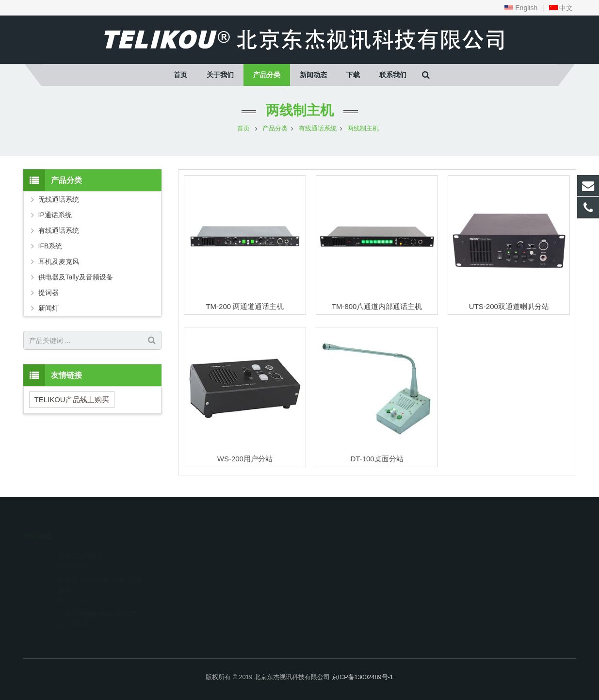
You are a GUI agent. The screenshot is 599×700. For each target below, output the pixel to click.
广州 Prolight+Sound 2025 (97, 600)
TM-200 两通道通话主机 (245, 306)
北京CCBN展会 (81, 542)
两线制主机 (300, 110)
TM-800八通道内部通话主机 (377, 306)
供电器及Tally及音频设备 (76, 277)
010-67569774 (336, 553)
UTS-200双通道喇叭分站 (509, 306)
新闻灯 (49, 308)
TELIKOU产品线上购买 (72, 399)
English (521, 8)
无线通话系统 (59, 199)
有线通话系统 (59, 230)
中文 (561, 8)
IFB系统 (50, 246)
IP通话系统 (55, 215)
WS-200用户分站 (245, 459)
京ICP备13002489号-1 (363, 677)
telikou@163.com (341, 567)
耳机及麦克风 (59, 261)
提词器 (49, 293)
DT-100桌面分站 (377, 459)
